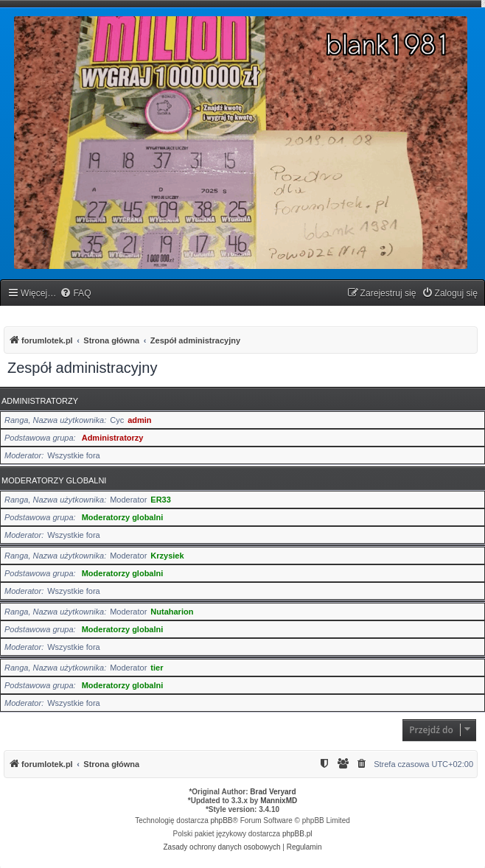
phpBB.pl (297, 834)
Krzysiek (167, 556)
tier (157, 668)
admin (139, 420)
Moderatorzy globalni (54, 480)
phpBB (222, 820)
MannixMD (279, 801)
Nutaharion (172, 612)
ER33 (161, 500)
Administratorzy (40, 401)
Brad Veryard (273, 792)
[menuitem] (75, 294)
